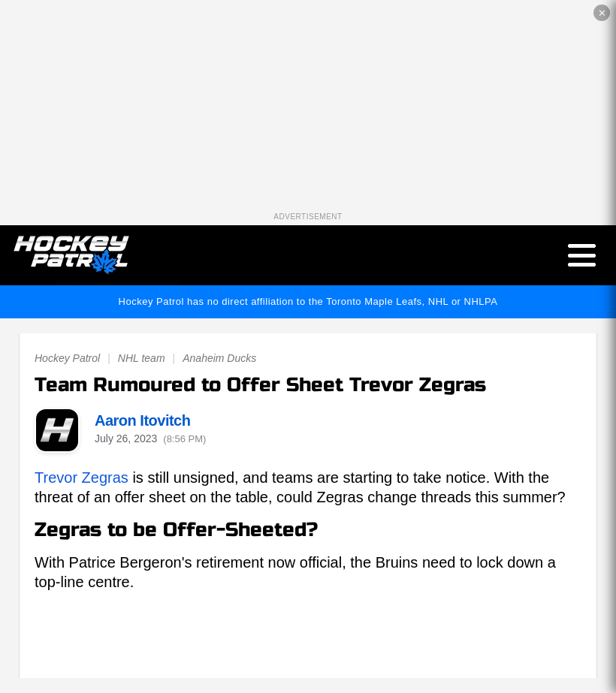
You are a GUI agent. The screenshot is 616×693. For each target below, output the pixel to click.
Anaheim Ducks (219, 358)
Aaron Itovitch (142, 420)
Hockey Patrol (67, 358)
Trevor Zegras (82, 478)
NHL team (142, 358)
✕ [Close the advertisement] (602, 13)
